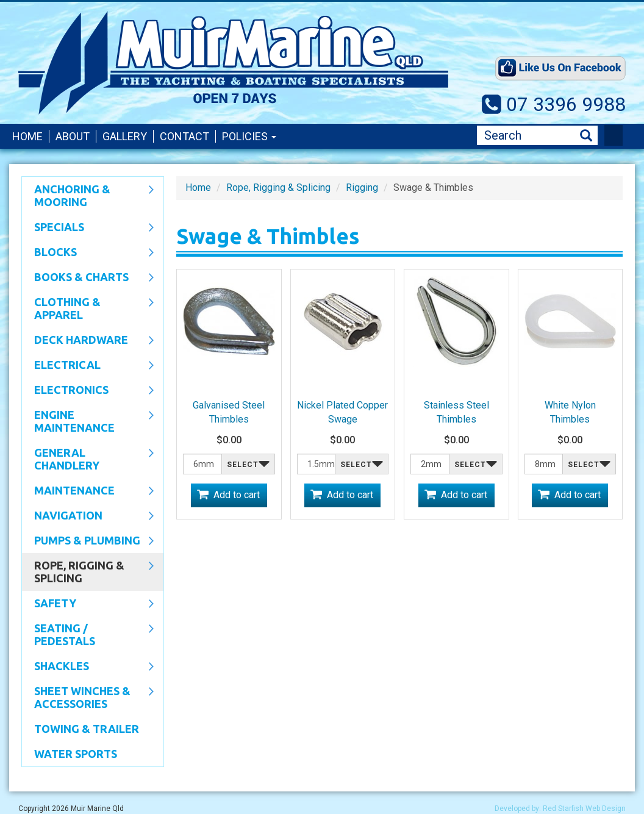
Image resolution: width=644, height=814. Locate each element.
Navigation (88, 516)
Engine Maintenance (88, 421)
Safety (88, 604)
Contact (184, 136)
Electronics (88, 391)
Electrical (88, 366)
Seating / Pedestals (88, 634)
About (73, 136)
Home (27, 136)
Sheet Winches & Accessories (88, 697)
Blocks (88, 253)
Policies (249, 136)
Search (586, 136)
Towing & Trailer (87, 729)
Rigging (362, 187)
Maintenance (88, 491)
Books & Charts (88, 278)
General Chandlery (88, 459)
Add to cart (237, 495)
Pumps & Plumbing (88, 541)
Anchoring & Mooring (88, 195)
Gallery (125, 136)
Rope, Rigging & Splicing (88, 572)
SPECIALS (88, 228)
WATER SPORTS (76, 754)
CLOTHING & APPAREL (88, 308)
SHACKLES (88, 667)
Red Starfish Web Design (584, 809)
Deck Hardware (88, 341)
